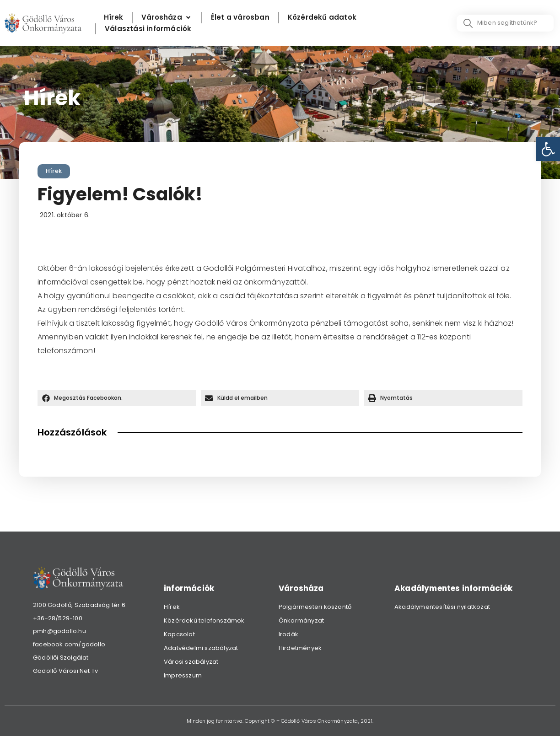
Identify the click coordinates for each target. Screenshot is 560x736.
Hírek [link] (54, 171)
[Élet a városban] (240, 18)
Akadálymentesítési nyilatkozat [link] (442, 607)
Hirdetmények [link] (300, 648)
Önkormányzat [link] (301, 620)
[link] (548, 149)
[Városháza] (167, 18)
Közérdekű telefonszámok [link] (204, 620)
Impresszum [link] (183, 675)
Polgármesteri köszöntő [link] (315, 607)
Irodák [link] (288, 634)
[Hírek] (113, 18)
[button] (117, 398)
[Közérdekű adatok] (322, 18)
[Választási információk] (148, 29)
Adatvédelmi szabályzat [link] (201, 648)
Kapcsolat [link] (179, 634)
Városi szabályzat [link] (191, 662)
